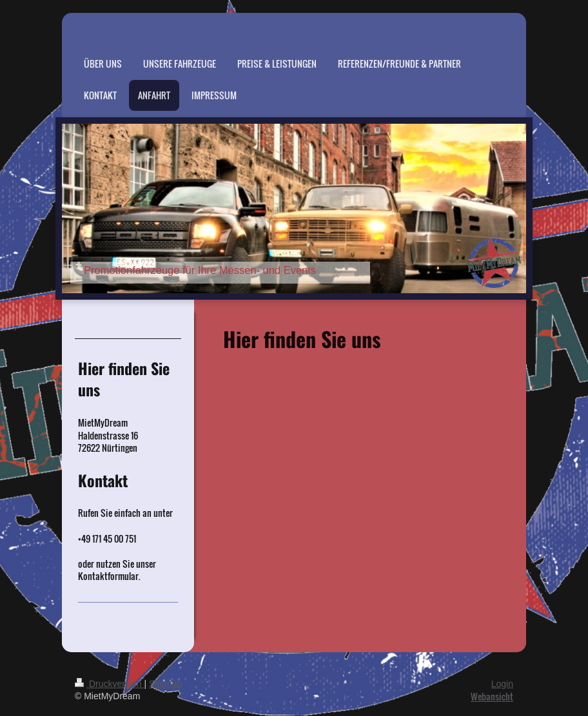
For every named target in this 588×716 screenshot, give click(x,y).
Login (502, 684)
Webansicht (492, 696)
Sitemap (165, 684)
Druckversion (109, 684)
